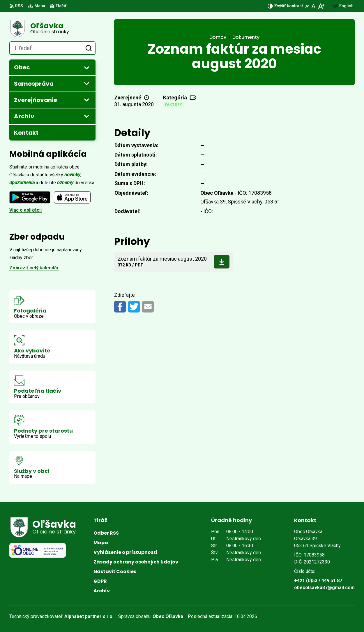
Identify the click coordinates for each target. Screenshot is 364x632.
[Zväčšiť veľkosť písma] (321, 6)
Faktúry (173, 105)
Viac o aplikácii (25, 210)
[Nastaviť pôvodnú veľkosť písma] (313, 6)
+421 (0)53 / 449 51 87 (318, 581)
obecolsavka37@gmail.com (324, 588)
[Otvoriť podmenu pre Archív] (86, 116)
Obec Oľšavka (168, 616)
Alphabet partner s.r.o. (89, 616)
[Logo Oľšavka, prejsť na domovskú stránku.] (52, 29)
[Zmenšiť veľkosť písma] (307, 6)
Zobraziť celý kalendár (34, 268)
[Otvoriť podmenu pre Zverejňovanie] (86, 100)
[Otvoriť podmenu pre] (86, 68)
